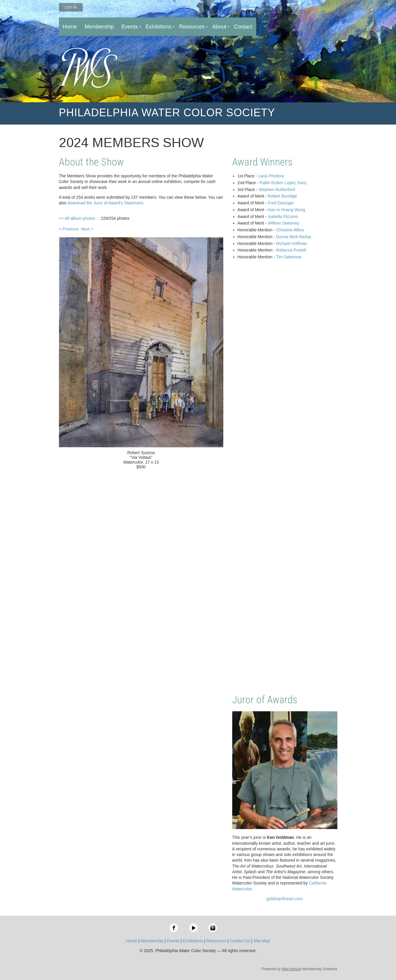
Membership (152, 941)
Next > (87, 229)
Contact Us (240, 941)
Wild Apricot (291, 969)
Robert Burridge (282, 196)
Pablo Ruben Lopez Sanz (283, 183)
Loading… (285, 478)
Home (132, 941)
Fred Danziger (281, 203)
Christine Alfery (290, 230)
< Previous (69, 229)
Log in (71, 7)
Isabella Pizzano (283, 217)
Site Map (262, 941)
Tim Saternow (289, 257)
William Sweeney (284, 223)
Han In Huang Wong (287, 210)
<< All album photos (77, 218)
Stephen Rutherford (277, 190)
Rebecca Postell (291, 250)
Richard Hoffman (292, 244)
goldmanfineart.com (285, 899)
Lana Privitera (271, 176)
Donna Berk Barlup (294, 237)
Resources (216, 941)
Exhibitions (193, 941)
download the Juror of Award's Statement (105, 203)
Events (173, 941)
